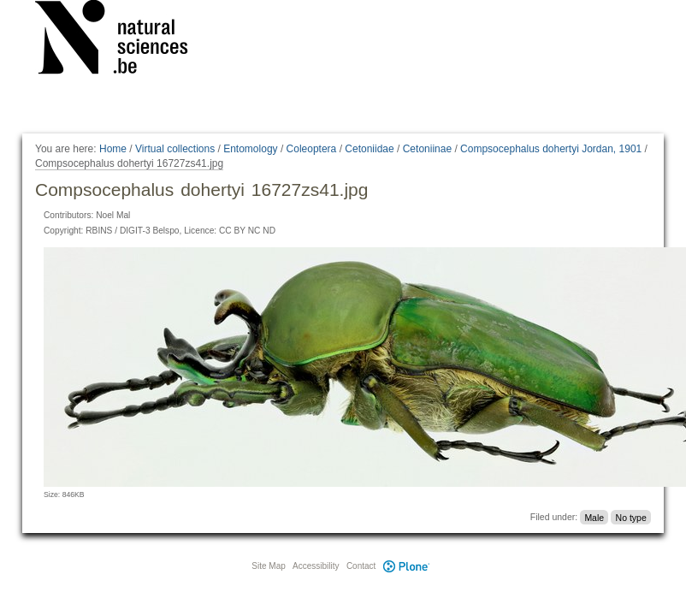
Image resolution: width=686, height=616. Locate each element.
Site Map (268, 566)
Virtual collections (175, 149)
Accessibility (316, 566)
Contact (361, 566)
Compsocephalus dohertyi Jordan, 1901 (551, 149)
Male (594, 517)
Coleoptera (312, 149)
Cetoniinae (427, 149)
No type (631, 517)
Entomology (250, 149)
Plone (406, 566)
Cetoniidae (369, 149)
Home (113, 149)
